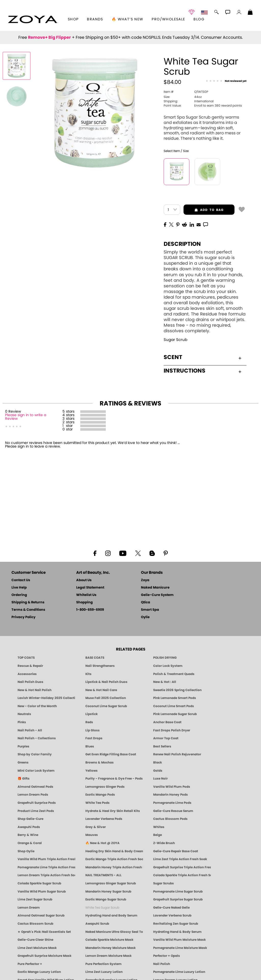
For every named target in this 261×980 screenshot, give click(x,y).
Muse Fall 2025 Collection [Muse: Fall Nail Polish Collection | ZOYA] (106, 698)
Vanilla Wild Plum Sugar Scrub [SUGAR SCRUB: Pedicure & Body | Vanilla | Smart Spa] (42, 892)
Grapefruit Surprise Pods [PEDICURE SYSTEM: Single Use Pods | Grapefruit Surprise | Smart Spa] (37, 803)
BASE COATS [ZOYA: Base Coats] (95, 658)
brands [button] (95, 19)
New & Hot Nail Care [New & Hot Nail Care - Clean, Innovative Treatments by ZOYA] (101, 690)
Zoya (145, 580)
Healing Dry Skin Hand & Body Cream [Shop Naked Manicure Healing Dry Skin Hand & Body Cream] (114, 851)
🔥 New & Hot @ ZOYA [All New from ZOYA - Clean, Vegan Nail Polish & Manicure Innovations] (102, 843)
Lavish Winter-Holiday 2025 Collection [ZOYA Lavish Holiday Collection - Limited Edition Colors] (46, 698)
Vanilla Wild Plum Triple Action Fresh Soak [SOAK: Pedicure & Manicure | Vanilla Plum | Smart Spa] (46, 859)
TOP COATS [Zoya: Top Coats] (26, 658)
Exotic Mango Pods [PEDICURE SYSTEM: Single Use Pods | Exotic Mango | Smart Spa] (100, 795)
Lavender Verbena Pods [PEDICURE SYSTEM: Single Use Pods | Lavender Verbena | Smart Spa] (104, 819)
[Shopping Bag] (250, 13)
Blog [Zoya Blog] (199, 19)
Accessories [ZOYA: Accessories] (27, 674)
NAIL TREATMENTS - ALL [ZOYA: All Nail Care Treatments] (103, 875)
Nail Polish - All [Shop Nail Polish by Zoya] (30, 730)
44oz (183, 97)
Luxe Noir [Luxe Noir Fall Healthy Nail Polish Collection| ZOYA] (160, 779)
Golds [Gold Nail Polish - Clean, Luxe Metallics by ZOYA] (158, 771)
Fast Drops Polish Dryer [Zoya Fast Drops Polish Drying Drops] (172, 730)
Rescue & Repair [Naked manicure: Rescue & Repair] (30, 666)
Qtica (146, 602)
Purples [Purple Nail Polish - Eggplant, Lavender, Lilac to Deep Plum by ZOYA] (23, 746)
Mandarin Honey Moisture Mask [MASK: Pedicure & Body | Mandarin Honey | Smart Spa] (110, 948)
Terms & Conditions (28, 610)
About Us (84, 580)
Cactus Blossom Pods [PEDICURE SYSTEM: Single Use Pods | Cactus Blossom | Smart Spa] (170, 819)
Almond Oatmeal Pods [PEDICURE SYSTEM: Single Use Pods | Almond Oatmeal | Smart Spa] (35, 787)
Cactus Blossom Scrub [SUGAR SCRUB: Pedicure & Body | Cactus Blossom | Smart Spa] (35, 924)
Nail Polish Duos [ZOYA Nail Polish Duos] (30, 682)
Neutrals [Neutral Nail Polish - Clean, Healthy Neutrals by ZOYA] (24, 714)
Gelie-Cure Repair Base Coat (176, 851)
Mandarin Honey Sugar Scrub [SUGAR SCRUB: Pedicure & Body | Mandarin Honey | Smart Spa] (108, 892)
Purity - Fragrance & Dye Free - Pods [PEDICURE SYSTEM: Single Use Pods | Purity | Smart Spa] (114, 779)
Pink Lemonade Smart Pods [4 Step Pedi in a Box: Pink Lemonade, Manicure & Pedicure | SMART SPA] (175, 698)
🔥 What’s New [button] (128, 19)
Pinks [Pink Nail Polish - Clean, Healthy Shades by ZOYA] (22, 722)
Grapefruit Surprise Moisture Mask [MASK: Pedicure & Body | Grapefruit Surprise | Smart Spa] (44, 956)
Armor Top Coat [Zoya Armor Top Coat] (166, 738)
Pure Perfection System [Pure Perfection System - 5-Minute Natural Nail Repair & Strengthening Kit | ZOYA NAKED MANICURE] (103, 964)
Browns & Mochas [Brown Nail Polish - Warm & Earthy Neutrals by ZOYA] (100, 762)
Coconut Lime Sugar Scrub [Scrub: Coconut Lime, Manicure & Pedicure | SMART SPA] (106, 706)
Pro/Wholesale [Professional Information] (168, 19)
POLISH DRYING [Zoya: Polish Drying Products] (165, 658)
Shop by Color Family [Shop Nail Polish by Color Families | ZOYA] (35, 754)
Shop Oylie (26, 851)
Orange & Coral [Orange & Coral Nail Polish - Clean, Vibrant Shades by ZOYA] (30, 843)
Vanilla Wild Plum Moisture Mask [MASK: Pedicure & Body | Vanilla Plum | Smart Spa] (179, 940)
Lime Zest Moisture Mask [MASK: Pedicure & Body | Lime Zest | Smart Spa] (37, 948)
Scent (203, 357)
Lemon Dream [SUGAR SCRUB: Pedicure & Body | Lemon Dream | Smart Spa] (29, 908)
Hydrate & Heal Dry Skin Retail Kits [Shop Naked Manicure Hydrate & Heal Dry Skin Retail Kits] (113, 811)
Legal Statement (90, 588)
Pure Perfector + (30, 964)
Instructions (203, 371)
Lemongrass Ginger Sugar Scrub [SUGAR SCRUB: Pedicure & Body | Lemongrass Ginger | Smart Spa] (111, 883)
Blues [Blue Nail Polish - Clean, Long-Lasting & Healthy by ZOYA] (90, 746)
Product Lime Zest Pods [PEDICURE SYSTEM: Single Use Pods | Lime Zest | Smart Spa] (36, 811)
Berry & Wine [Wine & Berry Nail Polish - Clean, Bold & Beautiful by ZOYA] (28, 835)
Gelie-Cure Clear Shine (35, 940)
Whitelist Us (86, 595)
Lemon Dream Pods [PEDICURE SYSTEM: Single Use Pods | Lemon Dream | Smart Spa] (33, 795)
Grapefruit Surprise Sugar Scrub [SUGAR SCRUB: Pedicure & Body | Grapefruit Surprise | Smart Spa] (178, 899)
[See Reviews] (226, 81)
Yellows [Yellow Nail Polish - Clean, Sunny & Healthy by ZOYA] (92, 771)
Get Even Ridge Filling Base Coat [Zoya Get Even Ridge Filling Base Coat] (111, 754)
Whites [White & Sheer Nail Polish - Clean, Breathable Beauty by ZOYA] (159, 827)
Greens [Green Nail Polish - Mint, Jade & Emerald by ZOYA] (23, 762)
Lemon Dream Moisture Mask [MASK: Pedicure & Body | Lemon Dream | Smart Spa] (108, 956)
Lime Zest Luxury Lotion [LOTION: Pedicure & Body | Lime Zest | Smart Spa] (104, 972)
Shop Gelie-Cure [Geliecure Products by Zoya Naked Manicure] (30, 819)
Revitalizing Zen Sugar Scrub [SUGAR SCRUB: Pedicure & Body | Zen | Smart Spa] (176, 924)
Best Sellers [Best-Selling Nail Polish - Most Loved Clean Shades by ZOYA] (162, 746)
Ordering (19, 595)
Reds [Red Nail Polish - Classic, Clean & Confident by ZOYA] (89, 722)
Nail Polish (162, 964)
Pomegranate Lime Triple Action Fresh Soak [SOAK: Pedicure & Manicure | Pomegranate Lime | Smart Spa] (46, 867)
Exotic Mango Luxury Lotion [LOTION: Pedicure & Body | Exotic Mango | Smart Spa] (39, 972)
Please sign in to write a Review (26, 417)
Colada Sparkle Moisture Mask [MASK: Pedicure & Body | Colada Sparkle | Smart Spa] (109, 940)
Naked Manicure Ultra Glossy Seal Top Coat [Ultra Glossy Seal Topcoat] (114, 932)
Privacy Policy (23, 617)
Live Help (19, 588)
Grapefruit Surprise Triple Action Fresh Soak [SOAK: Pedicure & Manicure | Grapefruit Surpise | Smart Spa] (182, 867)
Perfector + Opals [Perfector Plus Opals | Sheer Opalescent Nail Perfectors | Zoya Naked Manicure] (167, 956)
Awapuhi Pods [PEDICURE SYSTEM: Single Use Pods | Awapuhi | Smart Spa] (29, 827)
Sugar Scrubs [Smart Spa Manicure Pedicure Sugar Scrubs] (164, 883)
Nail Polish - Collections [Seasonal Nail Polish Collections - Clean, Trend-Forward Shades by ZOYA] (37, 738)
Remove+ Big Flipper (49, 37)
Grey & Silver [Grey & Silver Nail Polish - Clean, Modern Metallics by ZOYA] (96, 827)
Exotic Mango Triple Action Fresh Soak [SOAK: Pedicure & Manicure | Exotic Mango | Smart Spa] (114, 859)
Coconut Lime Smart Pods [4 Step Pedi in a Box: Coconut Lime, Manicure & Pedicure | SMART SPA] (174, 706)
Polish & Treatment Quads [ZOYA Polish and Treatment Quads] (174, 674)
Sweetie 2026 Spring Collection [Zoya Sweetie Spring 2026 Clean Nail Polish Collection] (177, 690)
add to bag (204, 210)
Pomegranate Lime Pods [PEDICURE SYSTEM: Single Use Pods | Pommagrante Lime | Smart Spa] (172, 803)
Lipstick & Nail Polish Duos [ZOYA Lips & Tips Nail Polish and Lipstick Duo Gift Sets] (106, 682)
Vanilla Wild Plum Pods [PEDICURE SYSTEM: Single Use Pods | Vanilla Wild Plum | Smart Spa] (172, 787)
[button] (33, 19)
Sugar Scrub (175, 340)
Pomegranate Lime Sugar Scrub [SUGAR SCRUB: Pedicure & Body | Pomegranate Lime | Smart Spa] (178, 892)
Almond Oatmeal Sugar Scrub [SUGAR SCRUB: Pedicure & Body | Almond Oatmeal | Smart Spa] (41, 915)
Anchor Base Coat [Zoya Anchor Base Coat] (167, 722)
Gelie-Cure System (157, 595)
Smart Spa (150, 610)
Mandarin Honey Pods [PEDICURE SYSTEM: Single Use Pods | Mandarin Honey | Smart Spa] (171, 795)
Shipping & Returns (28, 602)
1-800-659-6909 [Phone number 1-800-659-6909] (90, 610)
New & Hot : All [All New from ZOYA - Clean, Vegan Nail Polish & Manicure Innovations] (165, 682)
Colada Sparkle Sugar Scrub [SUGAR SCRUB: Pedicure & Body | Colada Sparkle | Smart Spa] (39, 883)
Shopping (84, 602)
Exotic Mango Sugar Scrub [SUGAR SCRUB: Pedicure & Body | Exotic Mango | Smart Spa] (106, 899)
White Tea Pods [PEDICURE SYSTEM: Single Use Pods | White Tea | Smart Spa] (97, 803)
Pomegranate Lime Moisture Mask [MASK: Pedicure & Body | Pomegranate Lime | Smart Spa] (180, 948)
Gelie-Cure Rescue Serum (173, 811)
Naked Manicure (155, 588)
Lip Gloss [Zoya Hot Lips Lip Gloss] (93, 730)
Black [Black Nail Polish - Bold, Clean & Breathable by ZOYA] (158, 762)
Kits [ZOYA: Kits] (88, 674)
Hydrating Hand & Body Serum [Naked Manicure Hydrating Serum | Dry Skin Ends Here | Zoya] (177, 932)
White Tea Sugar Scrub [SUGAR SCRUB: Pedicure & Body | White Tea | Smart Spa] (102, 908)
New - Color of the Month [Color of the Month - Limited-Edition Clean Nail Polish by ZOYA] (37, 706)
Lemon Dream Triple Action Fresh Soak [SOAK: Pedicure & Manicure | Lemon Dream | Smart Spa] (46, 875)
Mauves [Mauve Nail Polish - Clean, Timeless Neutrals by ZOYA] (92, 835)
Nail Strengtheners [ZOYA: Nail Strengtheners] (100, 666)
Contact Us (21, 580)
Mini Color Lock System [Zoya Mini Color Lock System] (36, 771)
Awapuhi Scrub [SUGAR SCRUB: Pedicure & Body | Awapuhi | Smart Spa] (97, 924)
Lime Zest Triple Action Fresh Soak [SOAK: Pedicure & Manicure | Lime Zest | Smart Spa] (180, 859)
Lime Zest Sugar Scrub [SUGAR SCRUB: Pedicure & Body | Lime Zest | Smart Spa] (35, 899)
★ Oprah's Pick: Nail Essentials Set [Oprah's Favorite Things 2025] (44, 932)
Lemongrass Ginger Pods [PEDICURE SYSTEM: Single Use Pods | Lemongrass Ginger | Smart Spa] (105, 787)
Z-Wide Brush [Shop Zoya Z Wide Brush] (164, 843)
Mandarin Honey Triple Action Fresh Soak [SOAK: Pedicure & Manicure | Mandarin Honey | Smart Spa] (114, 867)
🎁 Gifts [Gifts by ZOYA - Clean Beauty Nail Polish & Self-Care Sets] (24, 779)
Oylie (145, 617)
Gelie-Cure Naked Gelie (171, 908)
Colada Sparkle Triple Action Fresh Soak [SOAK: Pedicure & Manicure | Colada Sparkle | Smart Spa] (182, 875)
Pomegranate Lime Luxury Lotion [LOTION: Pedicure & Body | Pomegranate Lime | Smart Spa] (179, 972)
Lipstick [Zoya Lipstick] (92, 714)
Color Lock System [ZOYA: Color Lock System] (168, 666)
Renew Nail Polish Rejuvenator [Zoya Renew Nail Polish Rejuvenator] (177, 754)
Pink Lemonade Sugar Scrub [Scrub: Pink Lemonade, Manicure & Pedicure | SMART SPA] (175, 714)
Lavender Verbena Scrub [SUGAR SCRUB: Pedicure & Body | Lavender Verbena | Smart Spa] (172, 915)
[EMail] (199, 224)
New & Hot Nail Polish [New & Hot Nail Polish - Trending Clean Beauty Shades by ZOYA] (35, 690)
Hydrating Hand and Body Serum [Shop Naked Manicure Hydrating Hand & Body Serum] (111, 915)
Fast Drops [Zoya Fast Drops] (94, 738)
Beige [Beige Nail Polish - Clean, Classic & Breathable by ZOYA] (158, 835)
